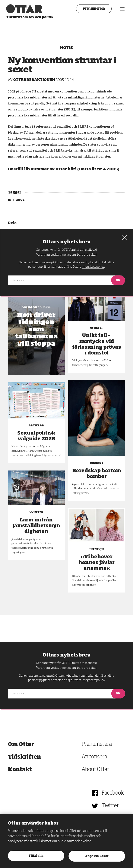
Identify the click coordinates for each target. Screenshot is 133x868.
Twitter (110, 806)
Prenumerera (92, 9)
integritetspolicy (93, 680)
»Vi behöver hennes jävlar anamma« (97, 563)
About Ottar (95, 770)
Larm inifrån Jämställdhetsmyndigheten (36, 526)
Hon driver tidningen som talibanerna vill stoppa (36, 330)
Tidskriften (24, 757)
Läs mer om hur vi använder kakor (65, 841)
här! (72, 169)
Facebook (113, 793)
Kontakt (20, 770)
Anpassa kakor (97, 856)
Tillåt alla (36, 856)
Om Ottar (21, 744)
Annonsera (94, 757)
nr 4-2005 (16, 200)
